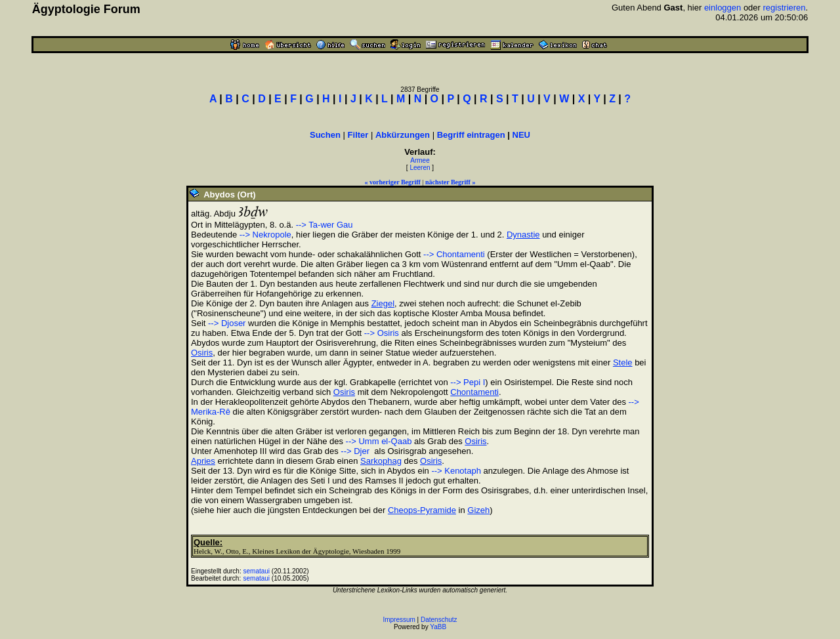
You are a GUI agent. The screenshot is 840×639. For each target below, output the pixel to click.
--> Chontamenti (454, 254)
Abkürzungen (403, 135)
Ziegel (383, 303)
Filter (358, 135)
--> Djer (355, 451)
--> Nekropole (265, 235)
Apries (203, 461)
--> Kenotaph (456, 471)
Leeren (420, 168)
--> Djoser (227, 323)
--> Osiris (382, 333)
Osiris (202, 353)
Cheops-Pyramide (422, 510)
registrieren (785, 8)
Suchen (325, 135)
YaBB (438, 627)
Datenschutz (439, 620)
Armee (420, 160)
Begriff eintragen (471, 135)
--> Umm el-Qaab (379, 441)
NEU (521, 135)
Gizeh (478, 510)
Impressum (399, 620)
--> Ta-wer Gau (325, 225)
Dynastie (523, 235)
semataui (257, 571)
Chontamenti (474, 392)
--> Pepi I (468, 382)
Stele (623, 362)
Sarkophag (381, 461)
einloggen (723, 8)
